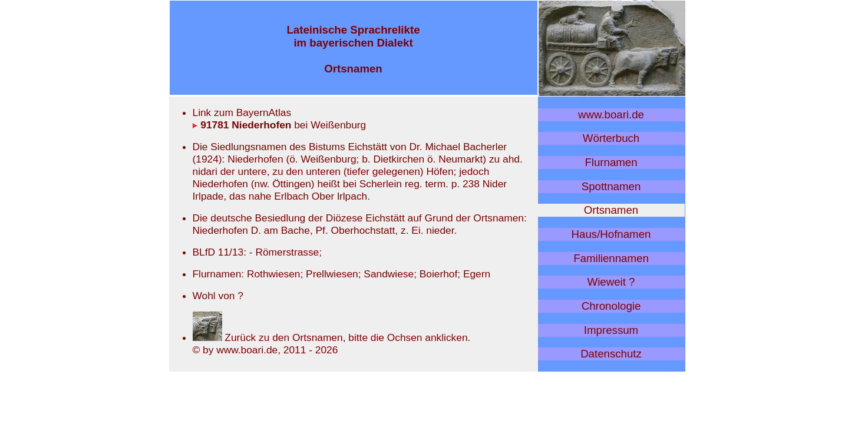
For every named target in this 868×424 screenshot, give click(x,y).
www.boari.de (611, 115)
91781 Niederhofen (242, 125)
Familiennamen (611, 258)
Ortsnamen (611, 210)
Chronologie (611, 306)
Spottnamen (611, 186)
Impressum (611, 330)
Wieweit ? (611, 282)
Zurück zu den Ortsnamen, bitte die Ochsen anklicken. (332, 337)
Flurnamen (611, 162)
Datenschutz (611, 354)
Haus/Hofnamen (611, 234)
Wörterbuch (611, 138)
